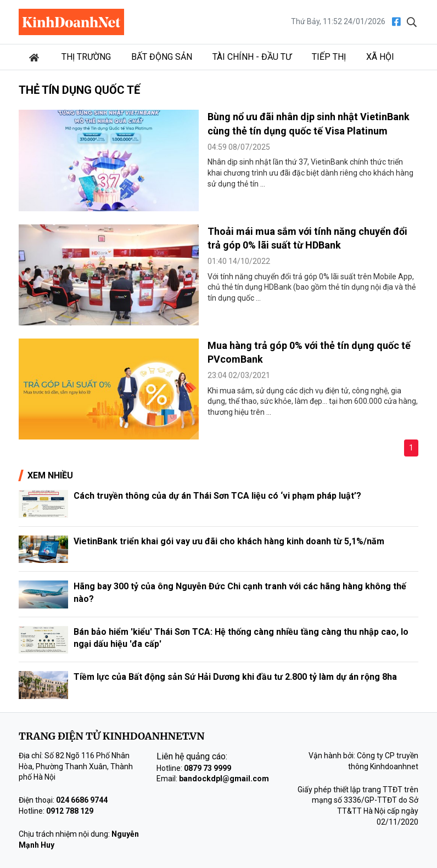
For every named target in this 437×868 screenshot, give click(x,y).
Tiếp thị (329, 57)
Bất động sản (162, 57)
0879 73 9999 (208, 768)
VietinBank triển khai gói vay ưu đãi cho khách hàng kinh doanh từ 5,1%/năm (229, 541)
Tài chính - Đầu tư (252, 57)
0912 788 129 (70, 811)
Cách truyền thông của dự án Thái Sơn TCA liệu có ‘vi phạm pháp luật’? (217, 496)
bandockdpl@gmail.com (224, 779)
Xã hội (380, 57)
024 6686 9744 (82, 800)
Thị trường (86, 57)
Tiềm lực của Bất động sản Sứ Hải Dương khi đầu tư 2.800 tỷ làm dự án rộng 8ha (235, 677)
